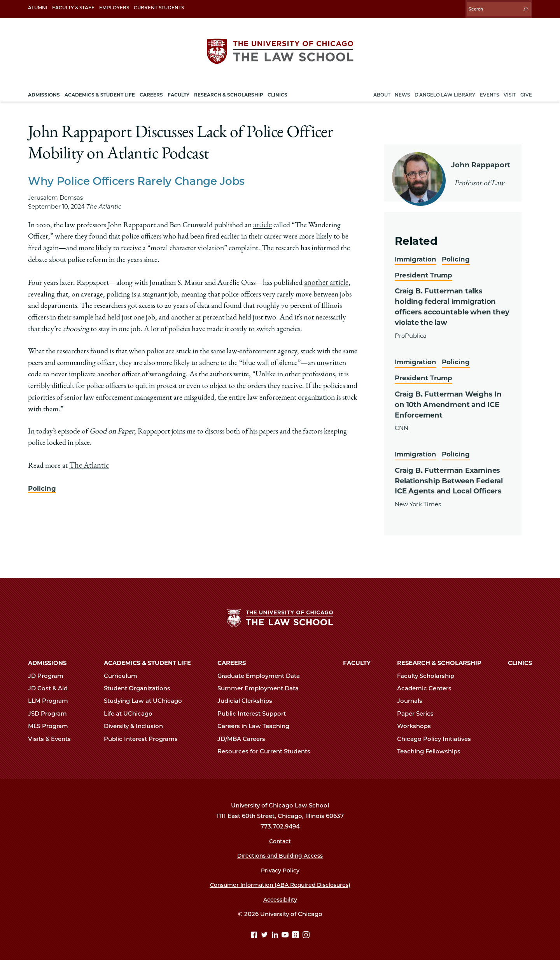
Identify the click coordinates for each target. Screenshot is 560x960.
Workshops (417, 724)
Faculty (357, 661)
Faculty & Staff (73, 8)
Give (526, 91)
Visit (510, 91)
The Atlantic (88, 460)
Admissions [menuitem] (44, 91)
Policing (43, 482)
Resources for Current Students (267, 749)
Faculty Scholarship (429, 673)
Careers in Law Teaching (257, 724)
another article (325, 278)
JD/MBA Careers (245, 737)
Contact (280, 839)
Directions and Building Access (280, 853)
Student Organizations (140, 686)
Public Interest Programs (144, 737)
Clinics (520, 661)
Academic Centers (428, 686)
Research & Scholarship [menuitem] (229, 91)
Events (489, 91)
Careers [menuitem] (151, 91)
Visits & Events (53, 737)
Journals (413, 699)
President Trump (425, 271)
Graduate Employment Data (262, 673)
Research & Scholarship (439, 661)
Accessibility (280, 897)
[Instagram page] (306, 933)
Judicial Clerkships (248, 699)
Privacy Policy (280, 868)
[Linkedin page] (276, 933)
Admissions (47, 661)
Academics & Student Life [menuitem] (100, 91)
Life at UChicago (131, 711)
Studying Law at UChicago (146, 699)
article (262, 221)
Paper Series (419, 711)
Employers (114, 8)
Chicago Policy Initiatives (437, 737)
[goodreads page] (297, 933)
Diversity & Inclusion (137, 724)
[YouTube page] (286, 933)
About (382, 91)
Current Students (159, 8)
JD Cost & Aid (51, 686)
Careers (232, 661)
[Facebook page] (255, 933)
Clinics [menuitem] (277, 91)
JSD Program (51, 711)
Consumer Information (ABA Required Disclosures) (280, 883)
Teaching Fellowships (432, 749)
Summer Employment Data (261, 686)
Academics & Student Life (147, 661)
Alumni (38, 8)
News (402, 91)
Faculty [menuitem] (178, 91)
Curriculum (124, 673)
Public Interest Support (255, 711)
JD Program (49, 673)
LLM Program (51, 699)
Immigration (417, 255)
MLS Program (51, 724)
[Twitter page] (265, 933)
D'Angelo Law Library (445, 91)
